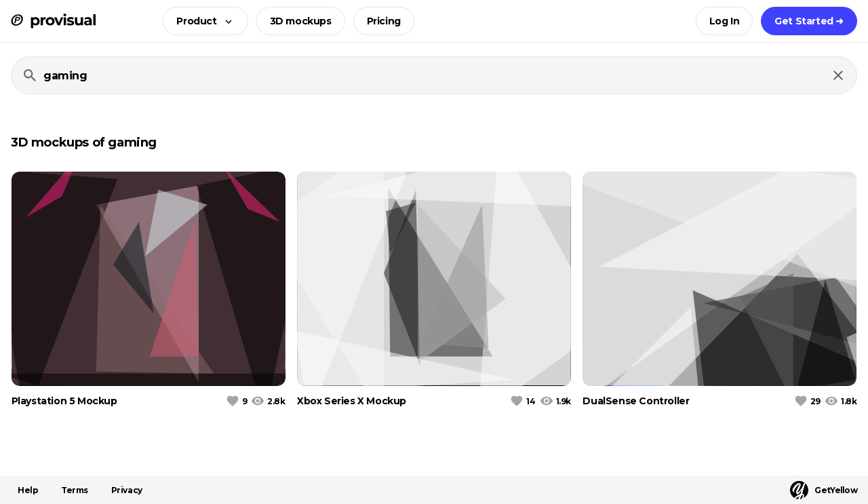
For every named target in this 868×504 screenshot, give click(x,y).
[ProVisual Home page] (53, 21)
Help (28, 490)
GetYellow (824, 490)
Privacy (127, 490)
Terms (75, 490)
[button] (201, 21)
